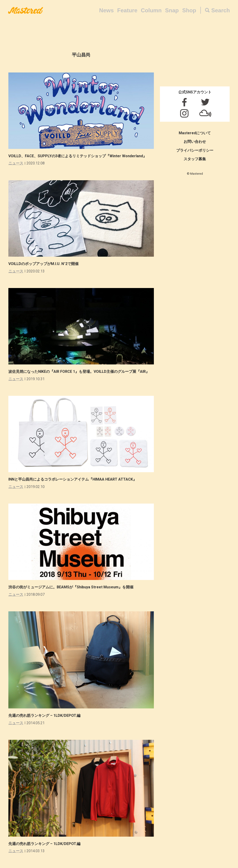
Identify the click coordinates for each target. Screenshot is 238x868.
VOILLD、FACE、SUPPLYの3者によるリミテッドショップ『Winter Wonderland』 (78, 156)
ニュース (16, 163)
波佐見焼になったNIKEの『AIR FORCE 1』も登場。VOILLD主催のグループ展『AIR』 (79, 372)
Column (151, 10)
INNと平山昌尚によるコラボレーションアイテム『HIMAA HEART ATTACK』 (73, 479)
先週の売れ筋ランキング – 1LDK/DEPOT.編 (44, 716)
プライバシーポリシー (195, 150)
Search (221, 10)
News (107, 10)
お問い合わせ (195, 142)
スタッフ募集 (195, 159)
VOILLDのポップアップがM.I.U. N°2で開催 (43, 264)
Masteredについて (195, 133)
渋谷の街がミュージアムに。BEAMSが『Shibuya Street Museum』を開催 (71, 587)
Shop (189, 10)
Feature (127, 10)
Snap (172, 10)
